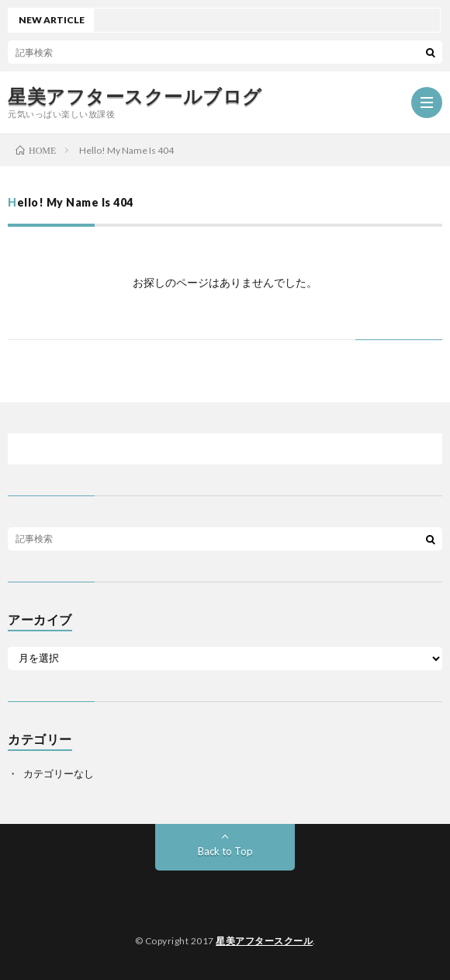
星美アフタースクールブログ (135, 96)
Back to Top (225, 851)
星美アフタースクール (264, 941)
